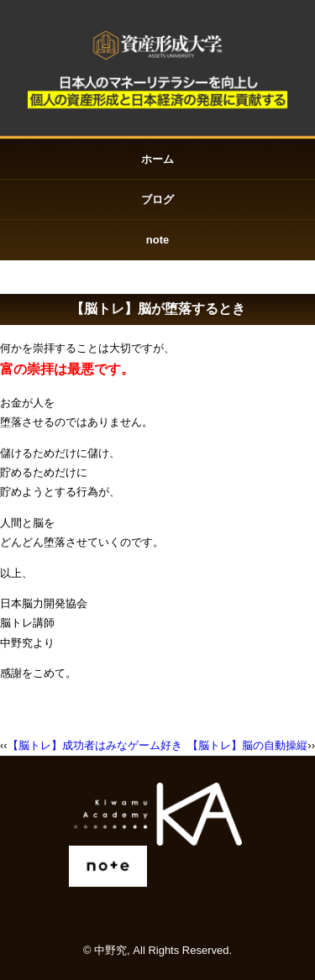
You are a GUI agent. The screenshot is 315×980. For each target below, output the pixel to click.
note (157, 240)
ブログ (157, 199)
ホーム (157, 159)
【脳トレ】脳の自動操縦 (247, 745)
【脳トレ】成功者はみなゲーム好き (95, 745)
